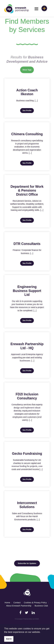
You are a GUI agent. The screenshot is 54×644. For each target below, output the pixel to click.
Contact (17, 603)
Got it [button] (9, 639)
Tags (30, 70)
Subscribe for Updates (27, 563)
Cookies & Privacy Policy (35, 603)
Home (7, 603)
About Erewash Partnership (19, 606)
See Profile (27, 111)
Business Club (41, 606)
